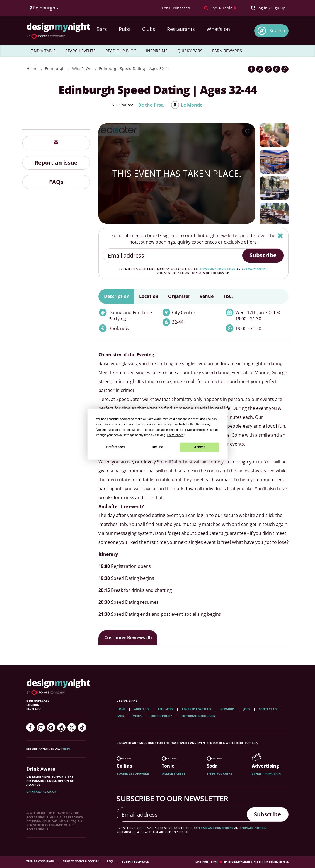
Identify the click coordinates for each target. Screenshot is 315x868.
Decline (157, 447)
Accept (200, 447)
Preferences (116, 447)
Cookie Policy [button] (196, 430)
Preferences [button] (175, 435)
